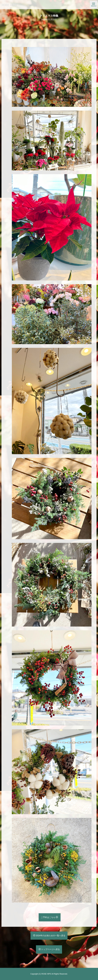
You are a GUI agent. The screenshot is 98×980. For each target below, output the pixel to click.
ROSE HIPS (46, 974)
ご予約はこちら (49, 917)
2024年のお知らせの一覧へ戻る (49, 936)
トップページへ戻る (49, 949)
